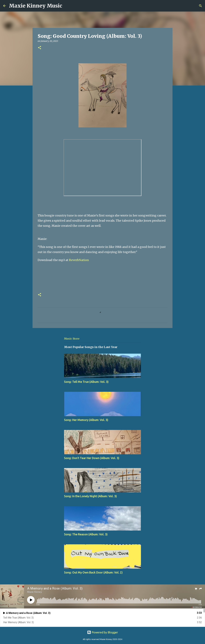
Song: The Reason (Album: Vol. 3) (86, 534)
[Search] (67, 6)
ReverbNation (79, 260)
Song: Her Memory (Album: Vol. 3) (86, 420)
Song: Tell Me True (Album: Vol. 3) (86, 382)
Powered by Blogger (103, 632)
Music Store (72, 339)
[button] (40, 48)
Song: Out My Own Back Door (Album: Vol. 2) (93, 572)
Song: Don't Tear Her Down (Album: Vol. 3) (92, 458)
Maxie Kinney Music (36, 6)
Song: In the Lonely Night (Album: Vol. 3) (90, 496)
